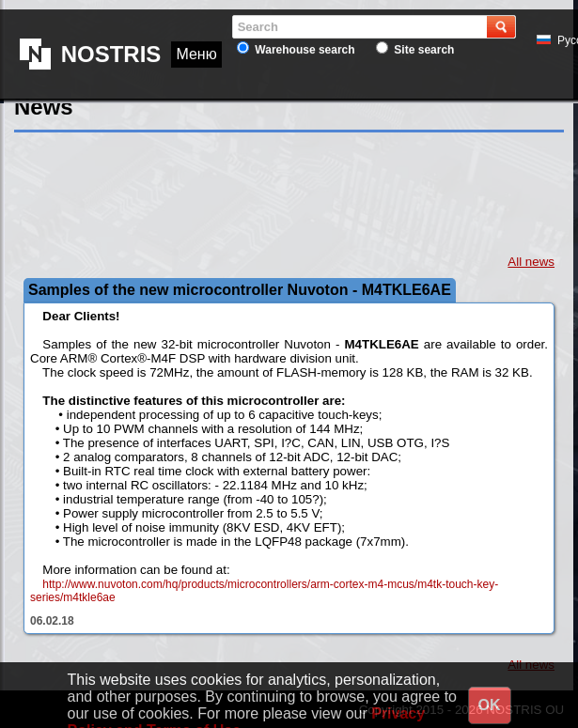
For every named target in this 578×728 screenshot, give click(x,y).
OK (490, 705)
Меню (196, 27)
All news (531, 262)
